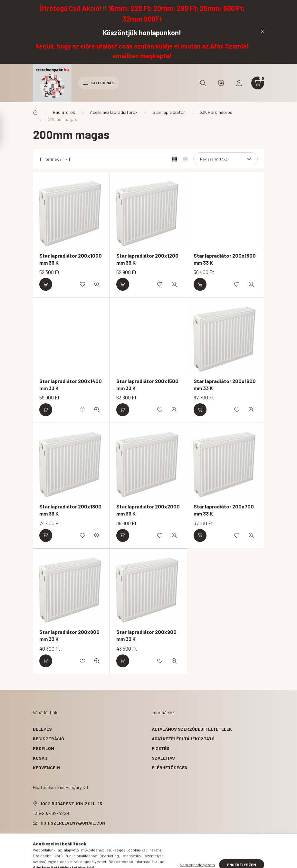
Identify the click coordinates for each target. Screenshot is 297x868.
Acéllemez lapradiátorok (114, 112)
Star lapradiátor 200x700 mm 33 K (224, 510)
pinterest (60, 839)
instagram (73, 839)
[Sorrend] (225, 159)
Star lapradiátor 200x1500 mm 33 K (147, 384)
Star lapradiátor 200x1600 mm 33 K (225, 384)
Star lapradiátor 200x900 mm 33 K (146, 635)
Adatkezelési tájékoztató (183, 739)
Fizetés (161, 748)
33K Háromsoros (216, 112)
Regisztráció (48, 739)
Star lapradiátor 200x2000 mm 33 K (148, 510)
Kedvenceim (46, 767)
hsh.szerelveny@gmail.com (73, 823)
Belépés (42, 729)
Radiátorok (64, 112)
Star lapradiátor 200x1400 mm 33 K (71, 384)
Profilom (43, 748)
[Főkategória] (35, 112)
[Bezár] (263, 32)
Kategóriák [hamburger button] (98, 83)
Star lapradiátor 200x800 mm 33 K (69, 635)
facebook (34, 839)
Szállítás (163, 758)
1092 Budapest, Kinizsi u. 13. (72, 804)
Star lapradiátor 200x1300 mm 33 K (225, 259)
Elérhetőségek (170, 767)
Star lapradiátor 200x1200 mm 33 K (147, 259)
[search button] (203, 83)
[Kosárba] (46, 284)
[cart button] (258, 83)
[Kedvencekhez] (82, 284)
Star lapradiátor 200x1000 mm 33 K (71, 259)
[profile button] (239, 83)
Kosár (40, 758)
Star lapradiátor (169, 112)
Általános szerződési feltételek (192, 729)
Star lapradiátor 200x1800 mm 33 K (70, 510)
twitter (47, 839)
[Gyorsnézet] (97, 284)
